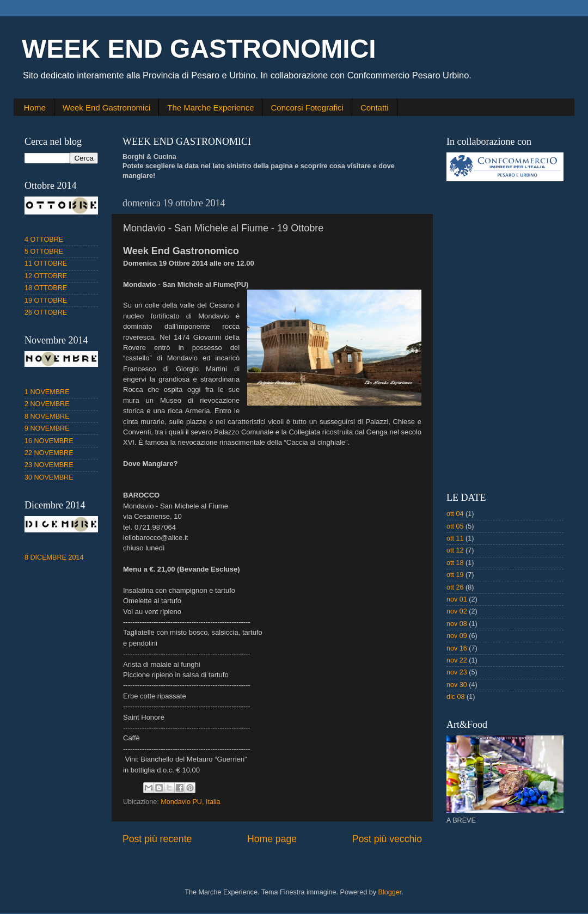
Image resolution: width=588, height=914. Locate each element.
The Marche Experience (210, 108)
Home (35, 108)
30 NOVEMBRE (49, 477)
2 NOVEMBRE (47, 404)
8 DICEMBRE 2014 (54, 557)
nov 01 (457, 599)
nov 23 (457, 672)
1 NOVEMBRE (47, 392)
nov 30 (457, 685)
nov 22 (457, 660)
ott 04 (455, 514)
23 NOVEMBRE (49, 465)
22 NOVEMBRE (49, 453)
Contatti (375, 108)
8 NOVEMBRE (47, 416)
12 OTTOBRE (46, 276)
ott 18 (455, 563)
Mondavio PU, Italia (190, 802)
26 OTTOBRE (46, 312)
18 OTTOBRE (46, 288)
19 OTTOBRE (46, 300)
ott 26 (455, 587)
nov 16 (457, 648)
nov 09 (457, 636)
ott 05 (455, 526)
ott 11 (455, 538)
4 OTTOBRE (44, 240)
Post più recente (157, 839)
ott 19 (455, 575)
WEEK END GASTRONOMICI (199, 49)
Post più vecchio (387, 839)
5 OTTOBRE (44, 251)
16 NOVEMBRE (49, 441)
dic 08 (456, 697)
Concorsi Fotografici (307, 108)
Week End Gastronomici (106, 108)
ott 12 (455, 550)
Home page (272, 839)
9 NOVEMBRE (47, 428)
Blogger (390, 892)
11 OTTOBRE (46, 263)
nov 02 (457, 611)
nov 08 (457, 624)
